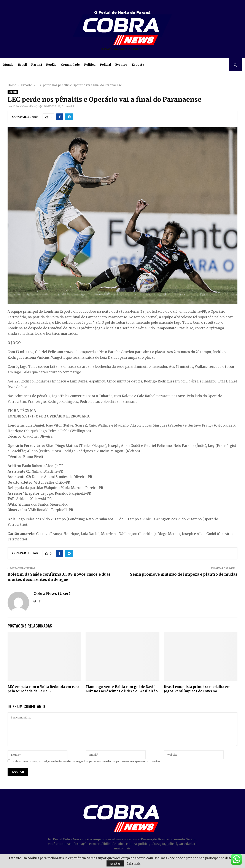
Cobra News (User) (25, 106)
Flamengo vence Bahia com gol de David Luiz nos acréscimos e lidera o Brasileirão (122, 689)
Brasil (22, 65)
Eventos (121, 65)
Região (51, 65)
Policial (105, 65)
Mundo (8, 65)
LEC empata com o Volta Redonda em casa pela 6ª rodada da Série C (43, 689)
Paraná (37, 65)
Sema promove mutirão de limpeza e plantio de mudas (184, 574)
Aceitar (115, 863)
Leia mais (134, 863)
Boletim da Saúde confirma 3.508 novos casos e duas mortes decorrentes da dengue (59, 577)
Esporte (138, 65)
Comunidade (70, 65)
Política (90, 65)
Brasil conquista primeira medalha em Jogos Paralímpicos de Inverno (197, 689)
